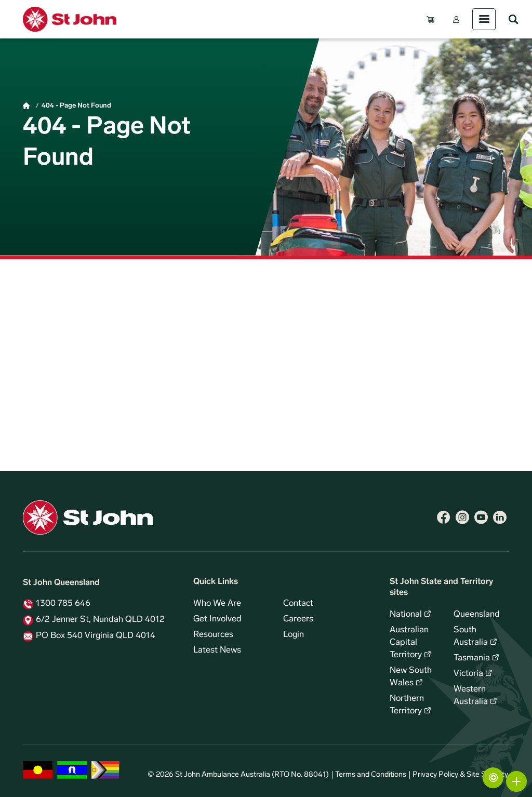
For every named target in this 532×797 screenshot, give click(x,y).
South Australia (471, 636)
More (516, 781)
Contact (298, 604)
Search (513, 19)
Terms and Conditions (371, 775)
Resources (213, 635)
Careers (298, 619)
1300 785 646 (63, 604)
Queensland (477, 615)
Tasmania (472, 658)
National (406, 615)
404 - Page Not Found (76, 106)
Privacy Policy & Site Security (460, 775)
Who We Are (217, 604)
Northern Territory (407, 705)
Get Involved (217, 619)
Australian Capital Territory (409, 643)
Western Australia (471, 696)
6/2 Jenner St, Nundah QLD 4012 (100, 620)
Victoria (468, 674)
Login (294, 635)
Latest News (217, 650)
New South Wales (411, 677)
